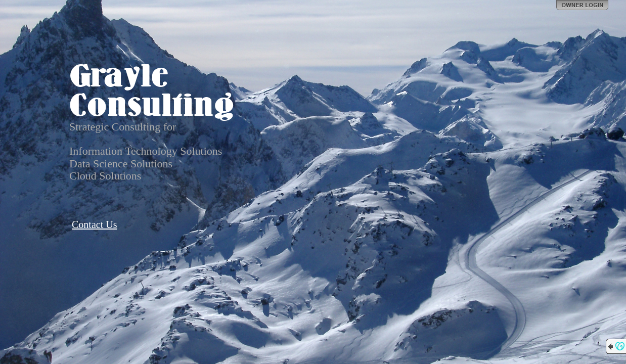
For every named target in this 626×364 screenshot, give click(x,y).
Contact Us (94, 224)
